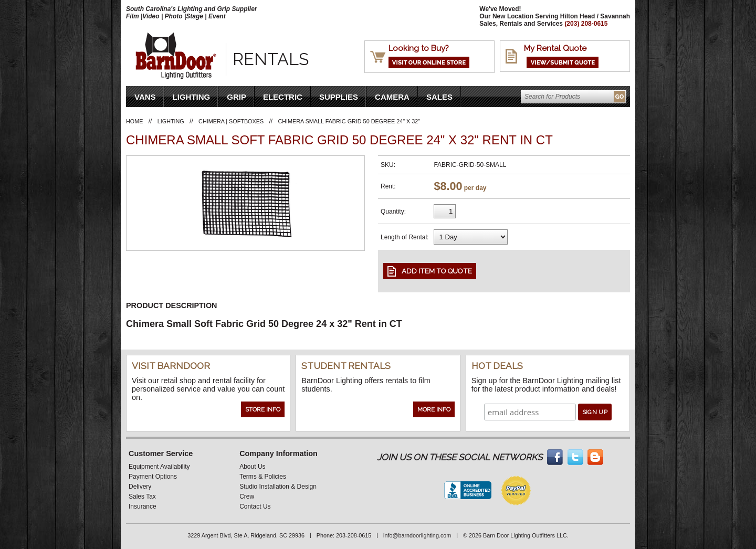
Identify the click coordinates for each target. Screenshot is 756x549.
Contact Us (255, 506)
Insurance (143, 506)
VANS (145, 97)
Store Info (263, 409)
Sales (439, 97)
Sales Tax (142, 497)
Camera (392, 97)
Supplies (339, 97)
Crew (247, 497)
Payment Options (153, 477)
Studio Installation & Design (278, 487)
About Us (252, 467)
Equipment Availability (159, 467)
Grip (237, 97)
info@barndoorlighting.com (417, 535)
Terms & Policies (263, 477)
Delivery (140, 487)
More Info (434, 409)
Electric (283, 97)
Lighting (192, 97)
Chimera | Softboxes (231, 121)
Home (134, 121)
